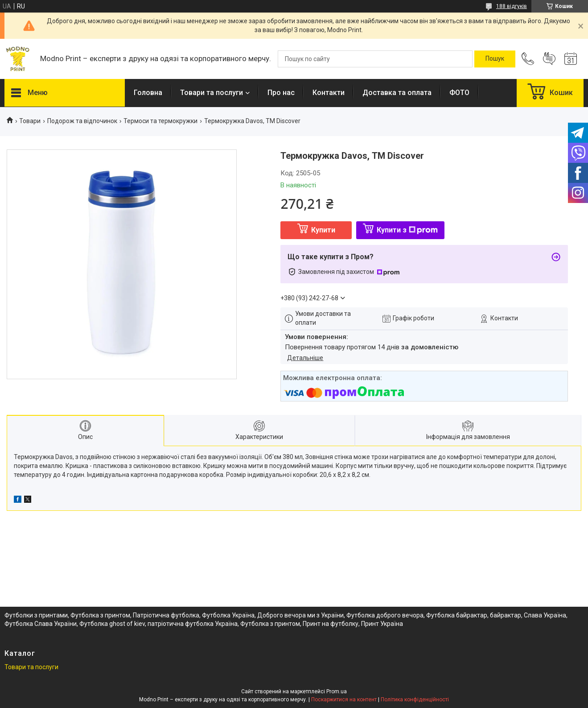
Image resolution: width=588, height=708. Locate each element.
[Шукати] (495, 59)
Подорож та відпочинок (82, 121)
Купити (323, 230)
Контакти (329, 93)
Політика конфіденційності (415, 700)
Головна (148, 93)
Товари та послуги (212, 93)
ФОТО (459, 93)
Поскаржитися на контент (344, 700)
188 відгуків (512, 6)
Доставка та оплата (397, 93)
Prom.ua (337, 691)
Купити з (407, 230)
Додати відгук (549, 59)
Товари (30, 121)
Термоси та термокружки (160, 121)
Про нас (281, 93)
